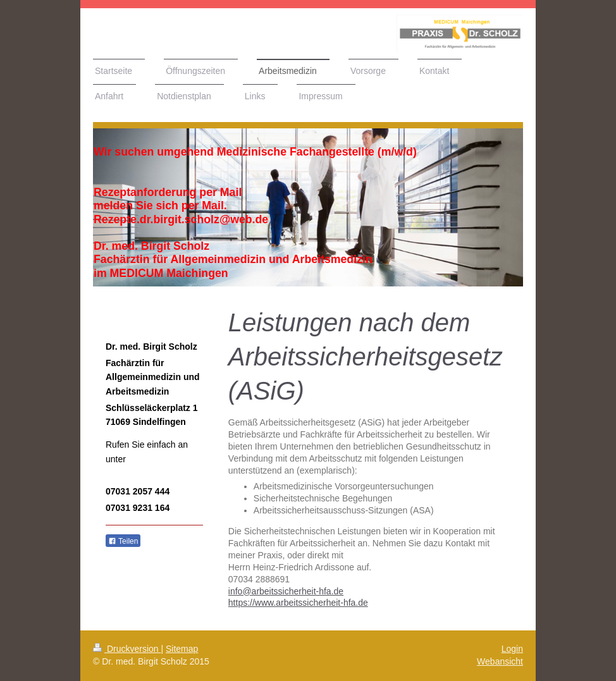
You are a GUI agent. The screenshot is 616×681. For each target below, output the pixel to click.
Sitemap (182, 649)
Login (512, 649)
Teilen (123, 541)
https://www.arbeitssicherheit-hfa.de (298, 603)
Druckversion (127, 649)
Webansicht (500, 661)
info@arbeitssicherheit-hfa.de (286, 591)
